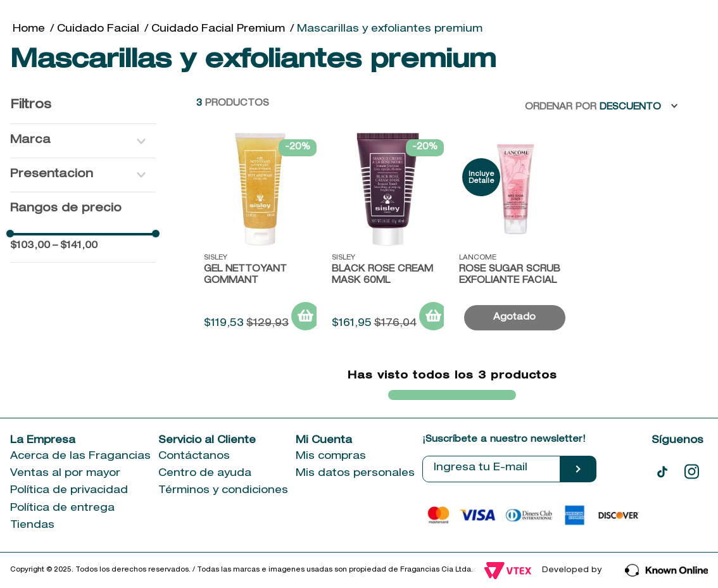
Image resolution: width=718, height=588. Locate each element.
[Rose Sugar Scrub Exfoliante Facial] (515, 236)
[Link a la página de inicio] (29, 30)
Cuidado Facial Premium (218, 30)
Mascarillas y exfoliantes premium (390, 30)
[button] (83, 141)
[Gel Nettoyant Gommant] (260, 236)
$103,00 (30, 246)
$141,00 (75, 246)
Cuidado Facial (98, 30)
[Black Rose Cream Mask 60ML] (388, 236)
